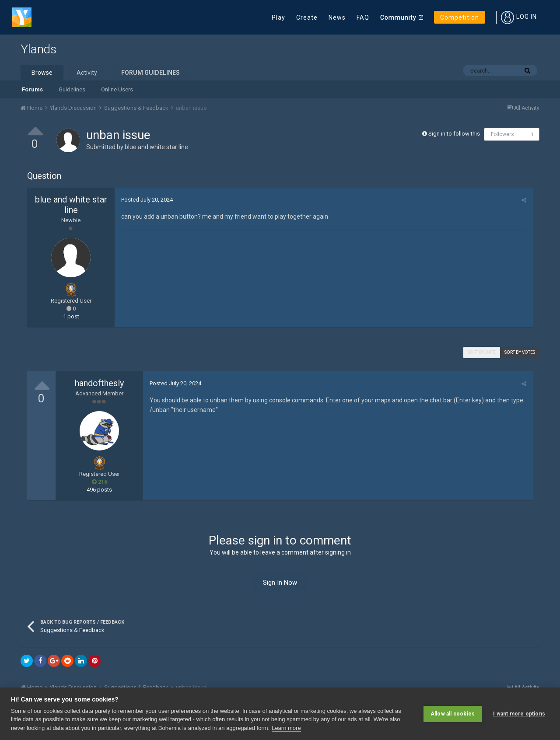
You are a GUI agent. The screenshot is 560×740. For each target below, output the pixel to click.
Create (307, 17)
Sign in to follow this (454, 134)
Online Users (117, 89)
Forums (32, 89)
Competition (460, 17)
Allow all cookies (453, 714)
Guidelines (72, 89)
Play (278, 17)
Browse (42, 73)
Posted (147, 200)
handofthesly (99, 383)
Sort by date (482, 352)
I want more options (519, 714)
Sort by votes (520, 352)
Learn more (286, 728)
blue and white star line (156, 147)
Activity (87, 73)
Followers (502, 134)
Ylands (38, 49)
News (337, 17)
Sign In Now (280, 583)
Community (398, 17)
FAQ (363, 17)
